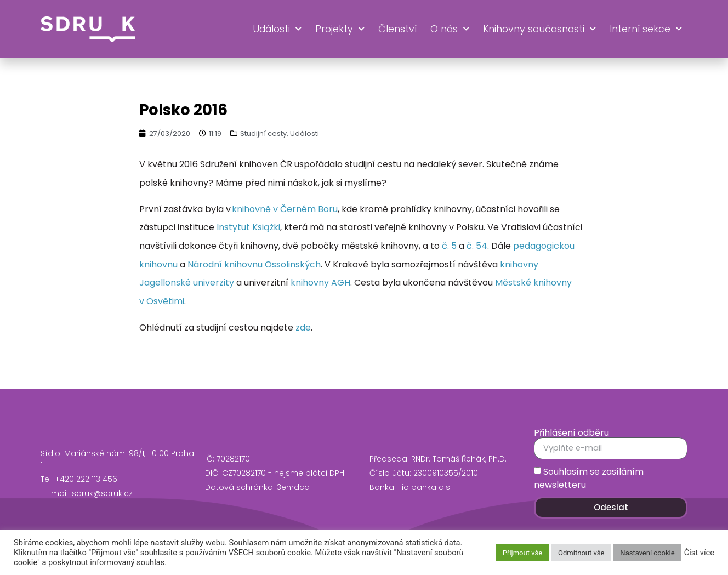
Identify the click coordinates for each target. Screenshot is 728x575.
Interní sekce (646, 29)
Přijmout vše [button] (522, 553)
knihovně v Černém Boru (285, 209)
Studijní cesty (263, 133)
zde (303, 328)
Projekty (340, 29)
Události (277, 29)
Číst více (699, 553)
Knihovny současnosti (539, 29)
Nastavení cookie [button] (647, 553)
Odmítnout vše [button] (581, 553)
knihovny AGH (320, 283)
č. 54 (477, 246)
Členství (397, 29)
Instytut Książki (248, 227)
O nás (450, 29)
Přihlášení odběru (571, 433)
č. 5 (449, 246)
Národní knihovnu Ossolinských (254, 264)
